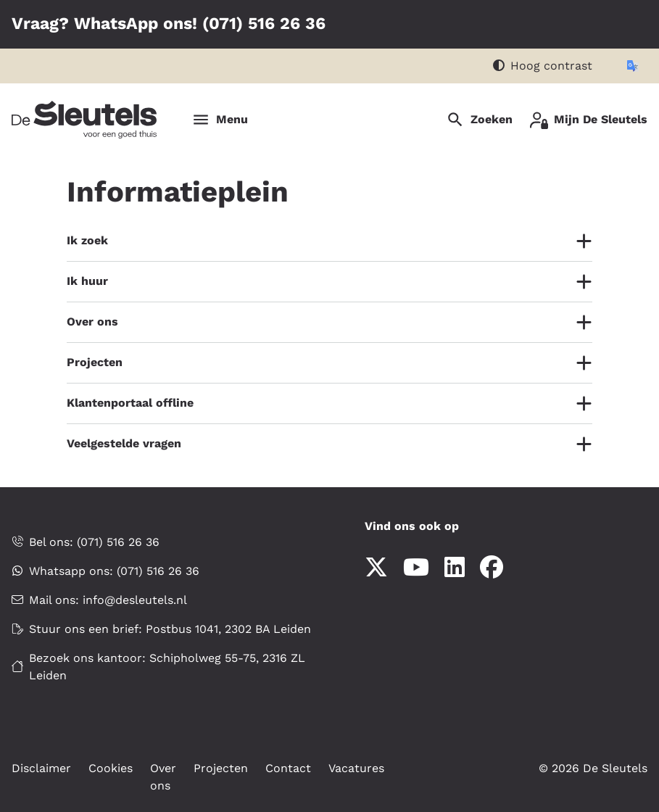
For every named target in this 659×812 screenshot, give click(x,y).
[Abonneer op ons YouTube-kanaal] (416, 568)
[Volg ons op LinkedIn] (455, 568)
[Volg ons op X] (376, 568)
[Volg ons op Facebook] (492, 568)
